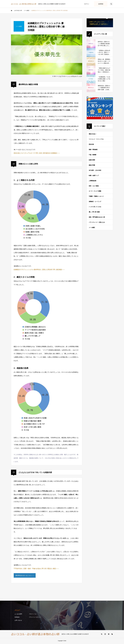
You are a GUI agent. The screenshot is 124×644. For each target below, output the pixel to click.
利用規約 (17, 618)
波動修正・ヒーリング (95, 201)
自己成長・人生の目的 (95, 170)
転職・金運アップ (94, 175)
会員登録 (101, 4)
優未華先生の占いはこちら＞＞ (25, 576)
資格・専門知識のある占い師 (97, 217)
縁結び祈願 (92, 165)
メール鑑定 (92, 227)
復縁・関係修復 (93, 150)
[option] (47, 55)
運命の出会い (93, 134)
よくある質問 (18, 615)
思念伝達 (91, 144)
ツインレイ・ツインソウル (96, 139)
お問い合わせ (18, 621)
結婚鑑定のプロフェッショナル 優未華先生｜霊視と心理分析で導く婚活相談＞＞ (39, 270)
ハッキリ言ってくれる (95, 207)
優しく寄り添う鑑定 (94, 212)
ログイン (87, 4)
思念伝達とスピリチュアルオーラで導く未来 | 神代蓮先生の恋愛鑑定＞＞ (37, 153)
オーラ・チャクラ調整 (95, 191)
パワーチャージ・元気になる (97, 222)
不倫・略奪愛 (93, 155)
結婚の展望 (92, 160)
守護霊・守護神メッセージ (96, 196)
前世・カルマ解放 (94, 186)
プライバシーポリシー (35, 618)
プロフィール (33, 615)
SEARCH (111, 4)
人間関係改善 (93, 181)
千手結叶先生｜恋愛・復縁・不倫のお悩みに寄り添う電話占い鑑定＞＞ (36, 569)
